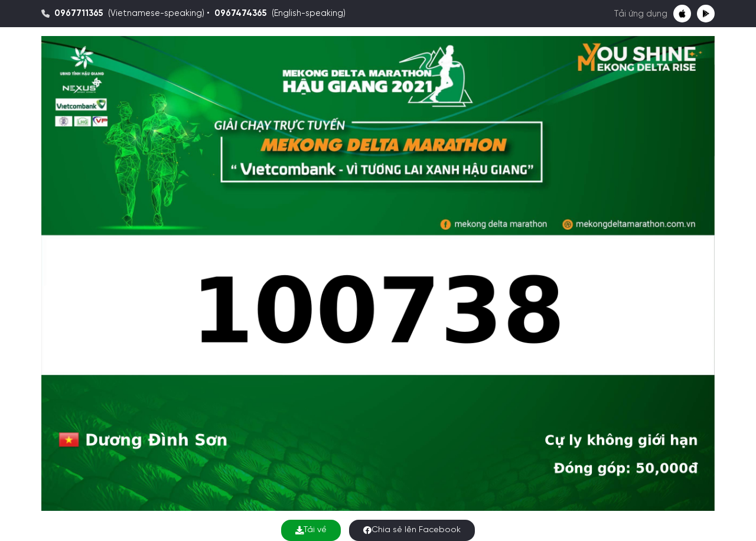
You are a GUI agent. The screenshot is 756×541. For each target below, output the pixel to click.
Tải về (311, 530)
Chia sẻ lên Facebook (412, 530)
